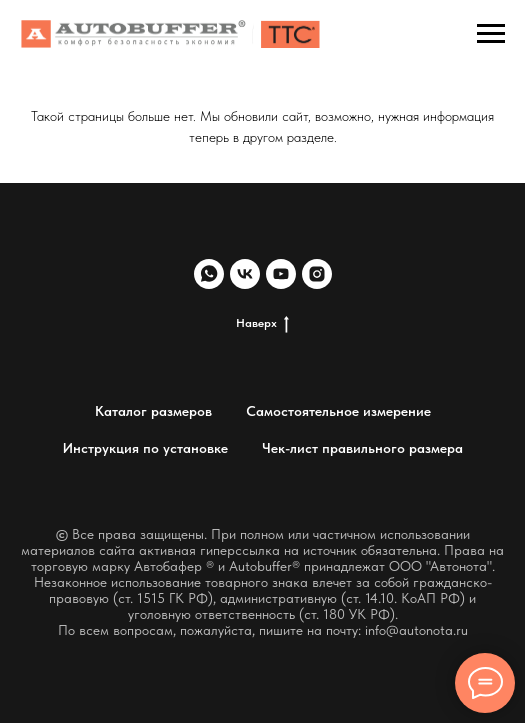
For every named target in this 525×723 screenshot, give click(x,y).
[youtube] (281, 274)
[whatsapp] (209, 274)
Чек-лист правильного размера (362, 448)
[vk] (245, 274)
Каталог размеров (153, 411)
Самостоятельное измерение (338, 411)
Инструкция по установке (145, 448)
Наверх (262, 323)
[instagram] (317, 274)
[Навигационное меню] (491, 34)
